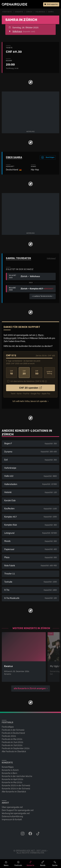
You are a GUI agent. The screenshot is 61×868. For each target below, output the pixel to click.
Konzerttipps (8, 767)
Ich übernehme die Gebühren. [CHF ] (27, 381)
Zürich (29, 12)
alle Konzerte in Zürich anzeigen (30, 688)
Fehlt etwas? (51, 258)
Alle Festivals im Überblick (14, 752)
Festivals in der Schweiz (13, 730)
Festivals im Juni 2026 (12, 742)
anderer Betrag (49, 373)
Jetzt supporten (51, 4)
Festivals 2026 (9, 736)
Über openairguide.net (12, 807)
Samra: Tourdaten (19, 258)
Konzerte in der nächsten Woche (17, 776)
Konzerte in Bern (9, 773)
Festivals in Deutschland (13, 733)
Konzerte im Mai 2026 (12, 782)
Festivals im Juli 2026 (12, 745)
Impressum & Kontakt (12, 820)
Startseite (7, 12)
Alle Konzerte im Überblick (14, 792)
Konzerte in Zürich (10, 770)
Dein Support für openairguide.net (18, 810)
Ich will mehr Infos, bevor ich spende (30, 401)
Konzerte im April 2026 (12, 779)
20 (24, 373)
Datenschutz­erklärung (12, 816)
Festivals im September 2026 (16, 748)
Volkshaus (40, 12)
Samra (51, 12)
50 (37, 373)
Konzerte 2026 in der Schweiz (16, 789)
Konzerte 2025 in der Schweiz (16, 786)
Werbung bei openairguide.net (16, 813)
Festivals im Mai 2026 (12, 739)
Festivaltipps (8, 727)
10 (12, 373)
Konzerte (19, 12)
